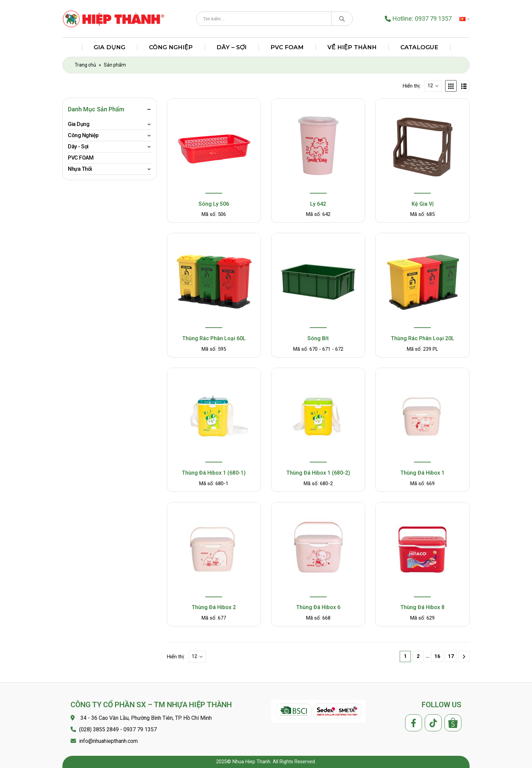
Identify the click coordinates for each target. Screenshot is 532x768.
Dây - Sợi (78, 147)
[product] (214, 147)
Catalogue (419, 47)
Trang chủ (85, 65)
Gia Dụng (109, 47)
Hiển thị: (412, 86)
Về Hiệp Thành (352, 47)
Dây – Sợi (232, 47)
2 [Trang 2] (418, 656)
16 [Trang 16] (437, 656)
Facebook (414, 723)
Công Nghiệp (171, 47)
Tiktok (433, 723)
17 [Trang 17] (451, 656)
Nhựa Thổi (80, 169)
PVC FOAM (287, 47)
